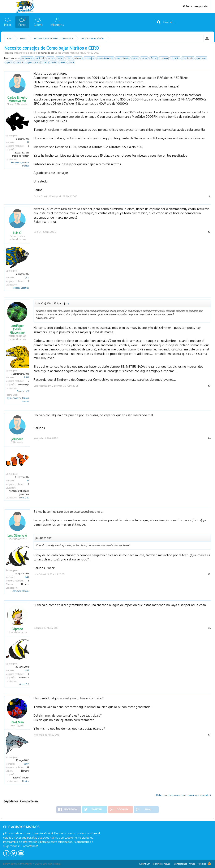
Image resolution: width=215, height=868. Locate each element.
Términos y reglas (161, 864)
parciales (201, 58)
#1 (210, 196)
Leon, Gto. (24, 498)
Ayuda (192, 864)
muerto (175, 58)
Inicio (8, 25)
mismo (164, 58)
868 (27, 577)
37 (28, 481)
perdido (20, 62)
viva (71, 62)
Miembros (57, 25)
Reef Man (17, 722)
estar (135, 58)
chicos (78, 58)
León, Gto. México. (20, 591)
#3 (209, 386)
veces (62, 62)
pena (9, 62)
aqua (50, 58)
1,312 (27, 277)
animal (40, 58)
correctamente (105, 58)
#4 (209, 438)
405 (27, 670)
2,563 (26, 377)
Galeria (38, 25)
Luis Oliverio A (17, 536)
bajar (59, 58)
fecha (153, 58)
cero (68, 58)
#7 (209, 735)
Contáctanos (180, 864)
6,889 (26, 764)
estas (144, 58)
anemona (27, 58)
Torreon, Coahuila (21, 288)
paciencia (188, 58)
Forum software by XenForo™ (32, 864)
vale (53, 62)
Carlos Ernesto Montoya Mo (69, 53)
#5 (209, 574)
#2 (209, 232)
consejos (89, 58)
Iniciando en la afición (25, 53)
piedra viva (33, 62)
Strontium (145, 864)
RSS (209, 863)
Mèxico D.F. (24, 684)
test (45, 62)
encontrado (122, 58)
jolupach (17, 439)
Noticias (202, 864)
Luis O (17, 233)
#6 (209, 628)
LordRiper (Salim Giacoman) (17, 329)
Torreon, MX (23, 391)
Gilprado (17, 629)
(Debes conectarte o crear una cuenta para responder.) (183, 795)
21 (28, 142)
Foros (22, 25)
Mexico (25, 781)
